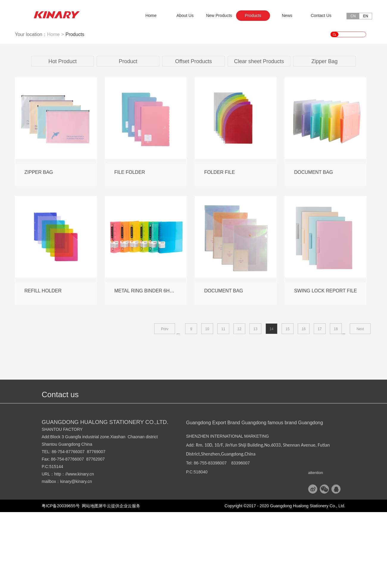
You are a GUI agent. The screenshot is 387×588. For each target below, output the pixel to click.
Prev (165, 405)
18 (336, 405)
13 (255, 405)
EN (366, 16)
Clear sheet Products (259, 137)
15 (287, 405)
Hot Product (62, 137)
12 (239, 405)
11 (223, 405)
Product (128, 137)
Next (360, 405)
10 (207, 405)
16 (303, 405)
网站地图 (89, 582)
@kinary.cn (82, 557)
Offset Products (193, 137)
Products (75, 110)
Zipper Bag (324, 137)
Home (151, 15)
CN (353, 16)
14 (271, 405)
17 (320, 405)
